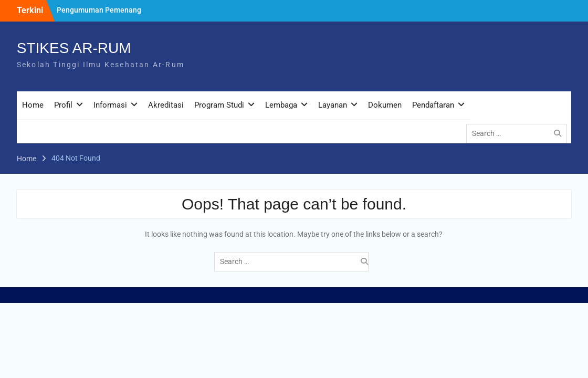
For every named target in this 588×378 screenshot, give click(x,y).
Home (33, 105)
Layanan (333, 105)
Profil (63, 105)
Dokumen (385, 105)
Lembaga (281, 105)
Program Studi (219, 105)
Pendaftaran (433, 105)
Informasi (110, 105)
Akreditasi (166, 105)
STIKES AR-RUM (74, 48)
